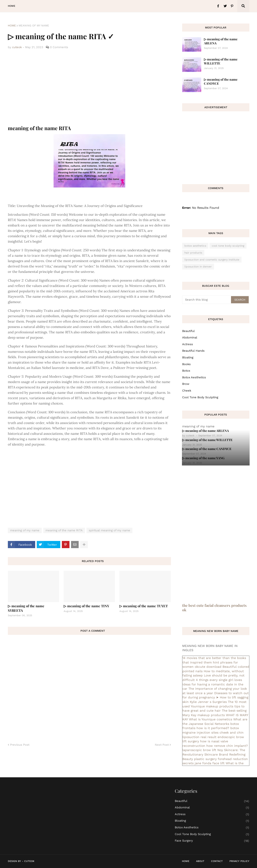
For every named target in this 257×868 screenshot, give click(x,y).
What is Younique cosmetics (211, 719)
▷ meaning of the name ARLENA (221, 41)
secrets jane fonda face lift (203, 763)
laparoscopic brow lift (199, 750)
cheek (187, 391)
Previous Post (20, 745)
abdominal (190, 337)
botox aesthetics (195, 246)
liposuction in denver (198, 267)
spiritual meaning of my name (109, 530)
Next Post (162, 745)
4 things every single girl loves (219, 680)
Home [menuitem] (12, 6)
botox (186, 371)
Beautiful (188, 331)
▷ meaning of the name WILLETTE (221, 61)
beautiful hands (193, 351)
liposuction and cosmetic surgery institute (212, 260)
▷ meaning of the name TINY (86, 606)
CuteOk (29, 861)
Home (12, 26)
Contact (217, 861)
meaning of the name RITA (64, 530)
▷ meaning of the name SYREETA (26, 608)
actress (188, 344)
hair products (193, 253)
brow (186, 384)
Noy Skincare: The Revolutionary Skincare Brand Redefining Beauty (214, 754)
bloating (188, 357)
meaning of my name (34, 26)
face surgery (212, 841)
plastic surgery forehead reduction (221, 759)
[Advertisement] (89, 87)
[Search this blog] (207, 300)
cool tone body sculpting (228, 246)
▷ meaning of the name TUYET (144, 606)
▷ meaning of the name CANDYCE (221, 81)
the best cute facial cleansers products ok (214, 607)
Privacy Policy (239, 861)
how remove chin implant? (227, 746)
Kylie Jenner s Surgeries (208, 702)
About (200, 861)
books (186, 364)
